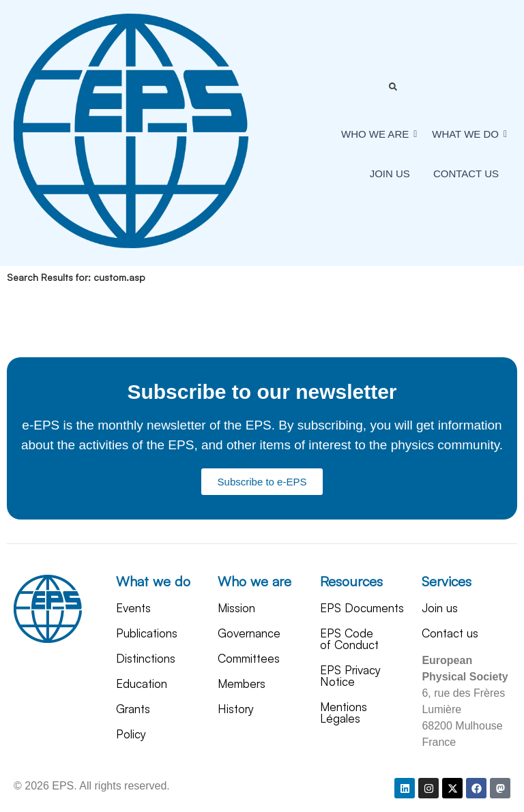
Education (142, 683)
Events (133, 608)
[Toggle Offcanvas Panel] (393, 87)
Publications (147, 633)
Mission (236, 608)
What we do (153, 581)
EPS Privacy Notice (350, 676)
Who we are (377, 134)
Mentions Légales (344, 712)
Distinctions (146, 658)
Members (242, 683)
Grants (133, 709)
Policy (131, 734)
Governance (249, 633)
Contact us (466, 174)
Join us (390, 174)
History (236, 709)
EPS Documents (362, 608)
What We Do (468, 134)
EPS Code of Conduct (349, 639)
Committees (249, 658)
